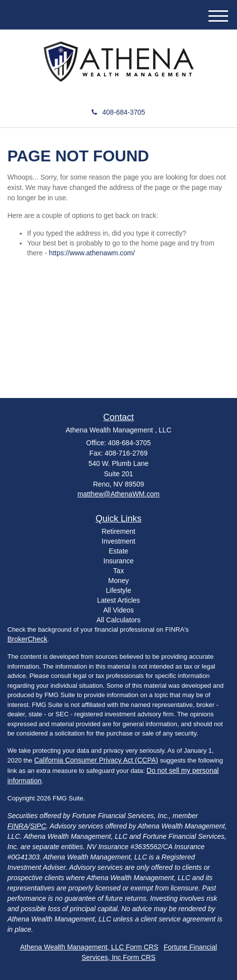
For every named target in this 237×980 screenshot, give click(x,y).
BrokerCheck (27, 639)
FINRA (18, 826)
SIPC (38, 826)
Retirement (118, 531)
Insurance (118, 561)
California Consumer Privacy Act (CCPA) (96, 760)
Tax (119, 571)
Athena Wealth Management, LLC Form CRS (89, 947)
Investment (118, 541)
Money (118, 581)
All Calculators (118, 620)
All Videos (118, 610)
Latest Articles (118, 600)
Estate (119, 551)
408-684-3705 (118, 112)
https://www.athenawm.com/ (92, 253)
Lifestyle (118, 590)
